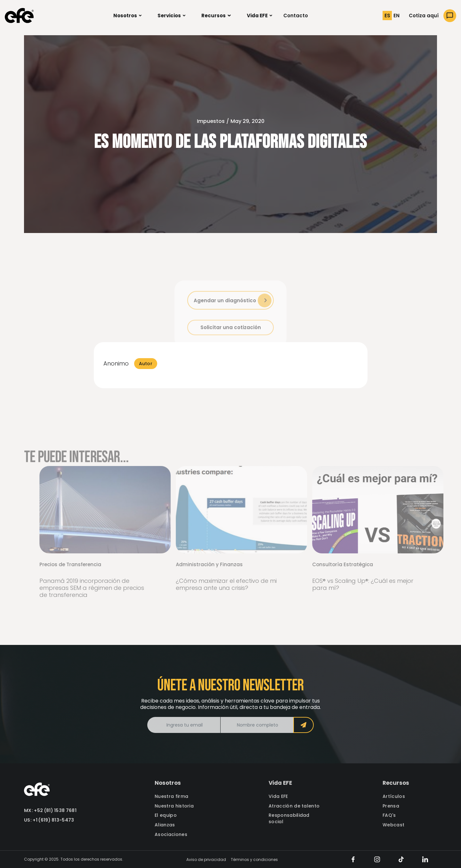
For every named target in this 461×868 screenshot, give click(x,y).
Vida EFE (278, 796)
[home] (19, 16)
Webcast (393, 825)
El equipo (166, 815)
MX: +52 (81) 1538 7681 (50, 811)
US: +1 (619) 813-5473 (49, 820)
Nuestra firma (171, 796)
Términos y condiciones (254, 860)
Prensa (391, 806)
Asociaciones (171, 835)
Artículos (394, 796)
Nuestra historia (174, 806)
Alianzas (165, 825)
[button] (127, 16)
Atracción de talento (294, 806)
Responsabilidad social (289, 819)
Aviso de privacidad (206, 860)
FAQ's (389, 815)
